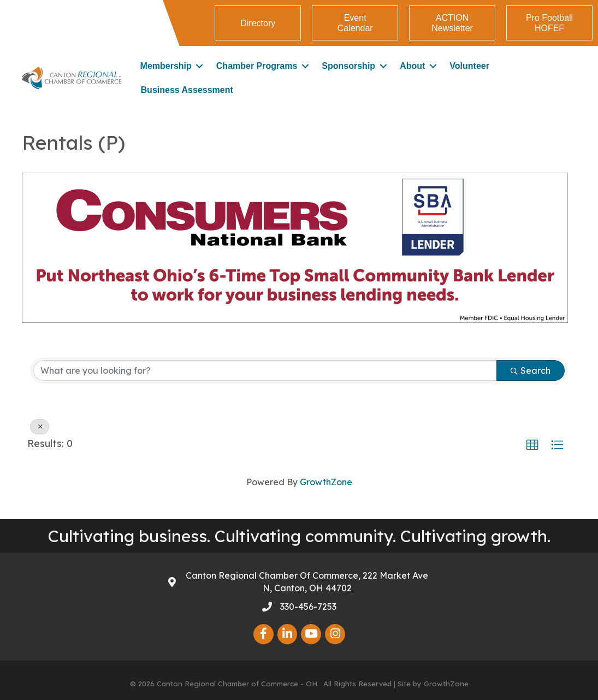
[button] (532, 445)
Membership (166, 66)
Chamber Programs (257, 66)
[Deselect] (40, 427)
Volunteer (469, 66)
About (412, 66)
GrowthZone (326, 482)
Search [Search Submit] (531, 370)
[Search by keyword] (265, 370)
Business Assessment (187, 90)
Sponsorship (348, 66)
